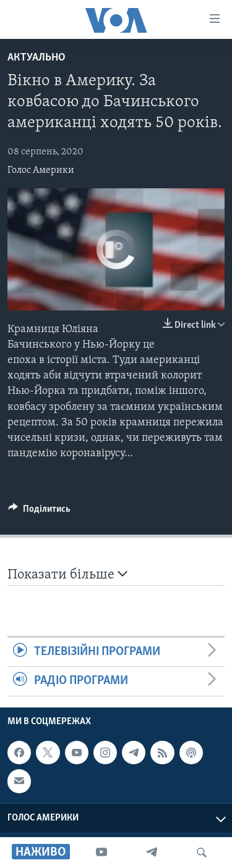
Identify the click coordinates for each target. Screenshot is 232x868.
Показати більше (67, 574)
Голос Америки (41, 170)
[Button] (39, 512)
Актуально (37, 58)
